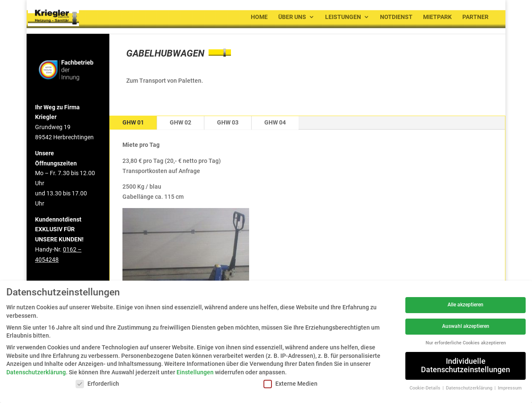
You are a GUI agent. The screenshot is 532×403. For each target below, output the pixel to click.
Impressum (510, 388)
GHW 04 (275, 122)
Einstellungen (195, 372)
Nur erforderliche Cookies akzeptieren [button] (466, 343)
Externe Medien (290, 384)
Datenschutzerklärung (36, 372)
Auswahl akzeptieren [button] (466, 326)
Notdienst (396, 17)
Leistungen (343, 17)
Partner (475, 17)
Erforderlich (97, 384)
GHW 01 (133, 122)
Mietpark (437, 17)
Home (259, 17)
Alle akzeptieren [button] (465, 305)
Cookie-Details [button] (426, 388)
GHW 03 (228, 122)
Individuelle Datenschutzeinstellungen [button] (465, 365)
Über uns (292, 17)
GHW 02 (180, 122)
